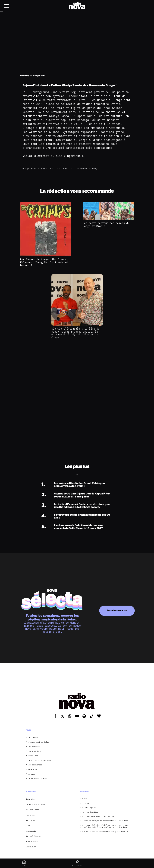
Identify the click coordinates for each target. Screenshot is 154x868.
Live (28, 826)
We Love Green (32, 810)
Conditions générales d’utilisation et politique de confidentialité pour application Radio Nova (104, 826)
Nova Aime (30, 799)
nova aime (32, 769)
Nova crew (84, 803)
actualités (33, 756)
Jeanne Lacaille (49, 168)
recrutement (31, 815)
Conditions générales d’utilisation (97, 816)
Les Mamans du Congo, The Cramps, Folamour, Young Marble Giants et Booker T (44, 262)
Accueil (24, 863)
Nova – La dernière (89, 812)
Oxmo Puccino (32, 842)
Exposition (31, 847)
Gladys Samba (30, 168)
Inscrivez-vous (115, 610)
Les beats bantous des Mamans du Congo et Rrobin (106, 224)
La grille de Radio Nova (39, 760)
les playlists (34, 751)
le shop (31, 774)
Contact (83, 799)
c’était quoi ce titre (38, 742)
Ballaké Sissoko (33, 836)
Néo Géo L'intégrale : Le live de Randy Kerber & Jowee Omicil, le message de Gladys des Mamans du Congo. (75, 333)
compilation (31, 831)
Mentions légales (88, 808)
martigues (30, 820)
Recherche (77, 863)
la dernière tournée (37, 779)
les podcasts (34, 747)
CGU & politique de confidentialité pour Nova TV (104, 832)
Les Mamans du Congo (87, 168)
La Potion (67, 168)
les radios (33, 737)
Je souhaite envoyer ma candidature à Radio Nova (104, 821)
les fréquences (35, 765)
